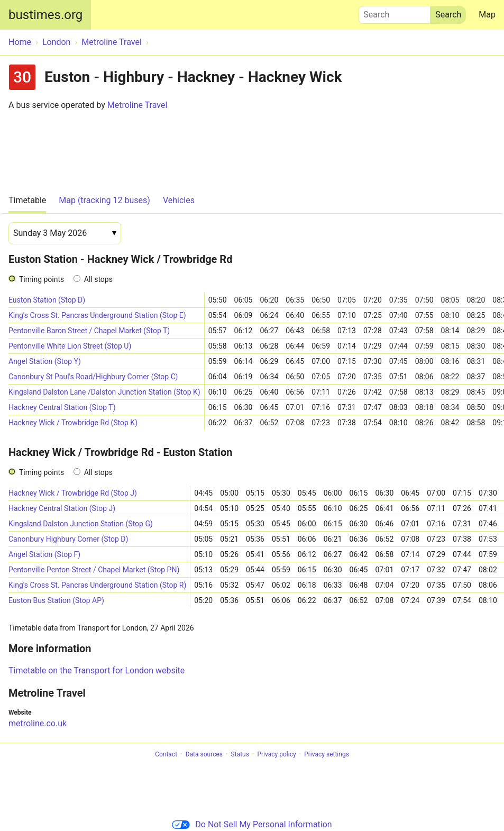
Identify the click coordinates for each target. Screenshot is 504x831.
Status (240, 754)
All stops (98, 279)
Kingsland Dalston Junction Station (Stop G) (81, 524)
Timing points (42, 279)
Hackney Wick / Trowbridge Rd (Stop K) (73, 423)
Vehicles (179, 200)
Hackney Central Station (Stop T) (62, 407)
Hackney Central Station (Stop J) (62, 508)
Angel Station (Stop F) (44, 554)
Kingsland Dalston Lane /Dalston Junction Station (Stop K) (104, 392)
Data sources (204, 754)
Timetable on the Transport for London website (97, 670)
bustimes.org (45, 15)
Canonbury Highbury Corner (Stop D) (68, 539)
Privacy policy (276, 754)
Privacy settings (327, 754)
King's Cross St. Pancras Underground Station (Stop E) (97, 315)
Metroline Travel (138, 105)
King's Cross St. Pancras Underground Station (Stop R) (97, 585)
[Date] (65, 233)
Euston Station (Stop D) (47, 300)
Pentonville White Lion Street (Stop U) (70, 346)
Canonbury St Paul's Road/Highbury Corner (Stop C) (93, 377)
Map (487, 15)
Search (395, 12)
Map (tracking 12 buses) (104, 200)
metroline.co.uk (38, 723)
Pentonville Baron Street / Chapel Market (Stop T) (89, 331)
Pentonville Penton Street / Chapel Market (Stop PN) (94, 570)
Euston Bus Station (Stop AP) (56, 600)
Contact (166, 754)
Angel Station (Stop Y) (45, 361)
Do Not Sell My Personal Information (252, 824)
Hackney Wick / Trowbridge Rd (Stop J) (73, 493)
